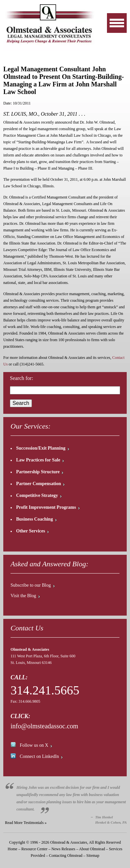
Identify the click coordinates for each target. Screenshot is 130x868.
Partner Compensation (39, 484)
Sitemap (93, 856)
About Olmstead (92, 849)
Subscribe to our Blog (31, 585)
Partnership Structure (38, 472)
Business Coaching (35, 519)
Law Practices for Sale (38, 460)
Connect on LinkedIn (39, 756)
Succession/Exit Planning (41, 448)
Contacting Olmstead (66, 856)
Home (12, 849)
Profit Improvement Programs (46, 507)
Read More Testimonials (24, 823)
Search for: (22, 378)
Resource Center (35, 849)
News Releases (63, 849)
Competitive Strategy (37, 495)
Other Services (31, 531)
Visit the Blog (23, 596)
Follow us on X (34, 745)
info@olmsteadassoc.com (44, 726)
